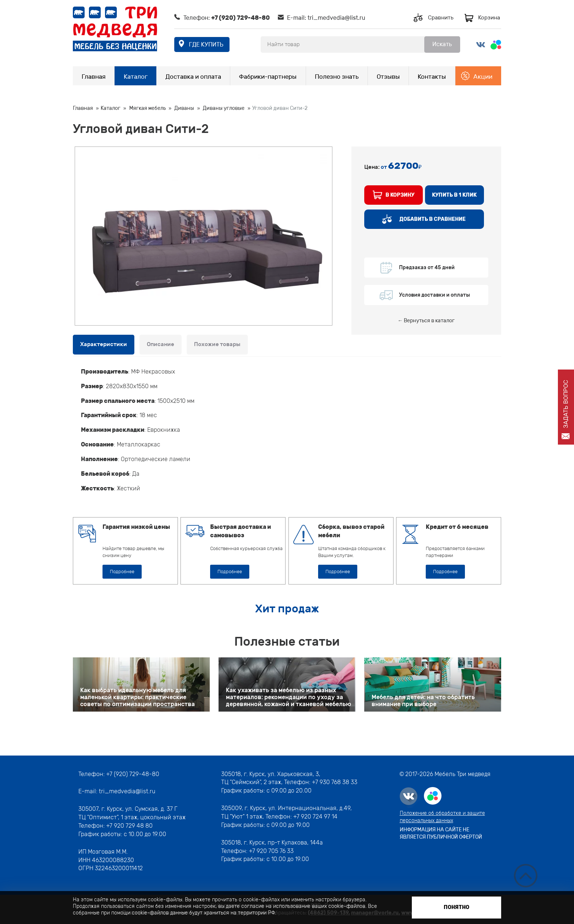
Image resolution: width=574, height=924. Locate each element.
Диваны (184, 108)
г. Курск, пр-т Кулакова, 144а (283, 843)
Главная (94, 77)
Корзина (489, 18)
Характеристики (104, 344)
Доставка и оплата (193, 77)
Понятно (456, 907)
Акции (483, 77)
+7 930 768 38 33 (335, 782)
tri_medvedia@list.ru (336, 18)
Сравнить (441, 18)
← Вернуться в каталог (426, 321)
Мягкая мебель (148, 108)
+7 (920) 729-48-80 (241, 18)
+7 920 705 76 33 (271, 851)
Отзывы (388, 77)
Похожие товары (217, 344)
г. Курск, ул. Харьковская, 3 (281, 774)
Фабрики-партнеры (268, 77)
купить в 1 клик (454, 195)
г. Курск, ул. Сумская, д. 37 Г (139, 809)
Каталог (136, 77)
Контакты (432, 77)
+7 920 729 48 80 (129, 826)
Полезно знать (337, 77)
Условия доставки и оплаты (435, 295)
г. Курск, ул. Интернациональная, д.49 (297, 808)
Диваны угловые (224, 108)
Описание (161, 344)
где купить (206, 44)
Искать (442, 44)
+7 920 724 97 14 (315, 817)
